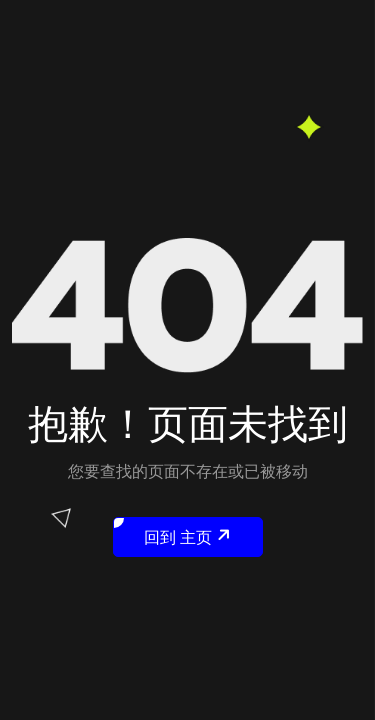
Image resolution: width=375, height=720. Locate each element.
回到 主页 (174, 533)
